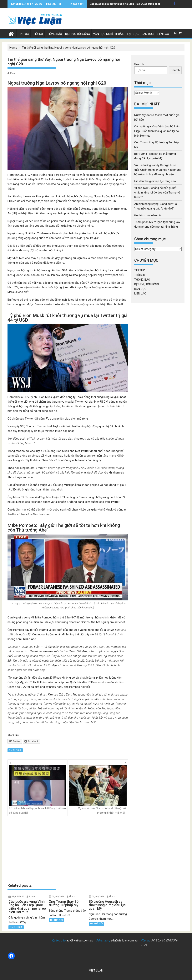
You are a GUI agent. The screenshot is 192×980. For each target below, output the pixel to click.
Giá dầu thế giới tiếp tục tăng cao (155, 181)
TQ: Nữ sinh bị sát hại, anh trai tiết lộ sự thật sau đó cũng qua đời (38, 790)
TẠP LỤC (133, 34)
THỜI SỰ (38, 34)
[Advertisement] (68, 850)
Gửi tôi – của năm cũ (147, 215)
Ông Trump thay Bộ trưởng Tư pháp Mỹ (114, 4)
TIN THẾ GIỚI (15, 750)
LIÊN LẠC (163, 34)
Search (139, 64)
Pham (13, 73)
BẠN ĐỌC (148, 34)
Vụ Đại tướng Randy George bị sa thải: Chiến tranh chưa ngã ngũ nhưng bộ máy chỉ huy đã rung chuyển (158, 170)
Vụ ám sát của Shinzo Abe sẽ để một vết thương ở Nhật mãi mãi (98, 790)
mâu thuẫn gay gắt (53, 258)
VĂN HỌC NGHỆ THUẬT (108, 34)
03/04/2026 (18, 897)
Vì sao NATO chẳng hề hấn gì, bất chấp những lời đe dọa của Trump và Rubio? (157, 193)
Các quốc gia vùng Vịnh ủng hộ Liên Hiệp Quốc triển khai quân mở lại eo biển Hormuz (157, 131)
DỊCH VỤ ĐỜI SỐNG (78, 34)
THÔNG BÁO (54, 34)
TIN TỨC (23, 34)
